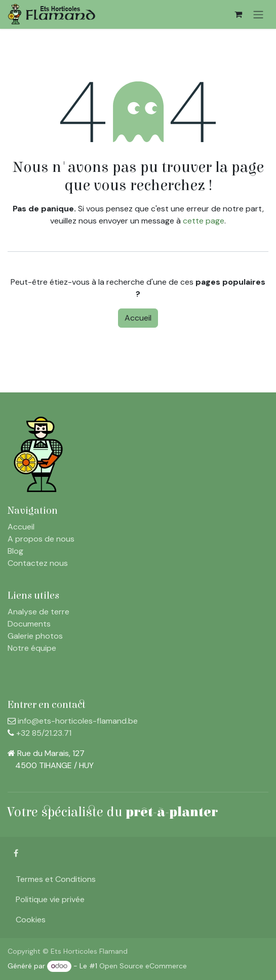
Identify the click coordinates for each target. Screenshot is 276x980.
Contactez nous (38, 563)
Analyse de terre (38, 612)
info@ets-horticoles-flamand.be (78, 721)
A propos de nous (41, 539)
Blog (15, 551)
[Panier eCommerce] (238, 14)
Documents (29, 624)
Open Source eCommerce (143, 966)
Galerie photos (35, 636)
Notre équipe (32, 648)
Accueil (138, 318)
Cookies (31, 920)
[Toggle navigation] (258, 14)
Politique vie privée (50, 899)
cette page (204, 221)
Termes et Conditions (56, 879)
